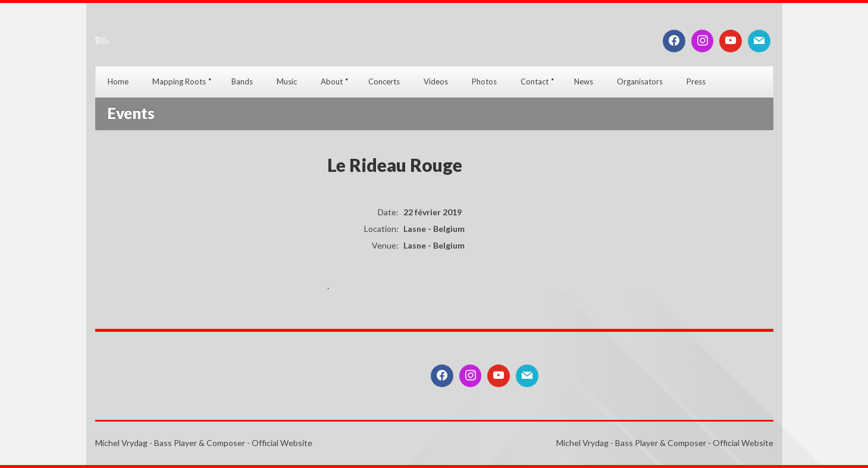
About (332, 81)
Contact (535, 81)
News (584, 81)
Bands (242, 81)
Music (287, 81)
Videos (436, 81)
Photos (484, 81)
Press (696, 81)
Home (118, 81)
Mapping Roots (179, 81)
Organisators (640, 81)
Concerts (384, 81)
